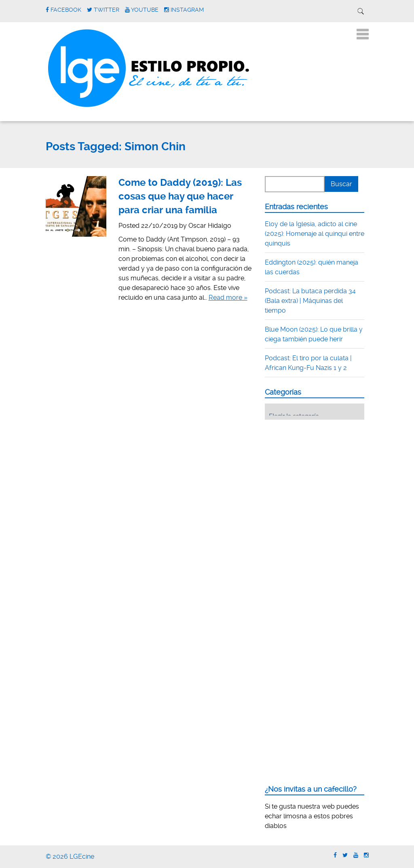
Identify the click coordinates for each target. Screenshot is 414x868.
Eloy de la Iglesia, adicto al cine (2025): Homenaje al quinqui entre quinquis (315, 234)
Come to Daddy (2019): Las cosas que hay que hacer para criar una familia (180, 196)
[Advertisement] (325, 476)
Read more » (228, 297)
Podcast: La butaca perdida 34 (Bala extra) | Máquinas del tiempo (310, 301)
